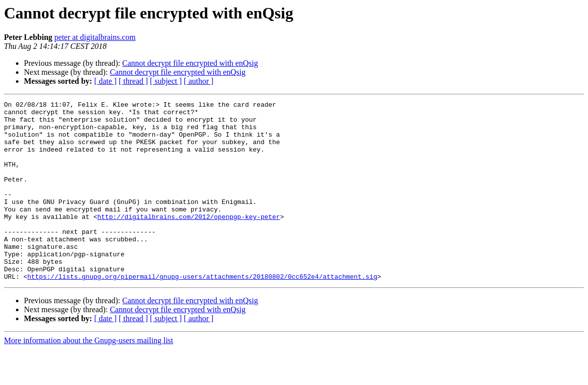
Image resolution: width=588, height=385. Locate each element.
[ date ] (105, 81)
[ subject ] (166, 81)
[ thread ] (133, 81)
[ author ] (199, 81)
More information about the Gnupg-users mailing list (89, 376)
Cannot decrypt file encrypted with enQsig (190, 63)
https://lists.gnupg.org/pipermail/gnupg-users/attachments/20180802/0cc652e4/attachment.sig (202, 312)
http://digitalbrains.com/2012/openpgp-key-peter (189, 240)
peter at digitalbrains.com (95, 37)
